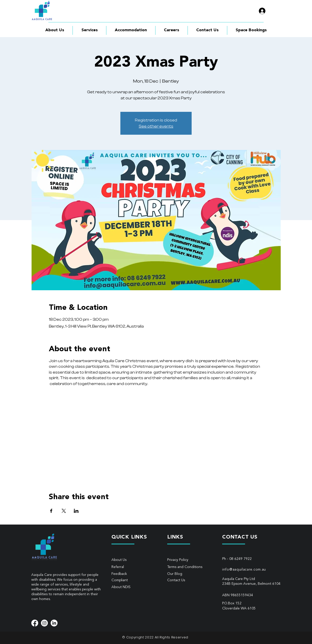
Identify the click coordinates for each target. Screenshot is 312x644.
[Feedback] (130, 574)
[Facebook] (35, 623)
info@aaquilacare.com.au (244, 570)
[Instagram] (44, 623)
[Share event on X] (64, 511)
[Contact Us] (185, 580)
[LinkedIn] (54, 623)
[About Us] (130, 560)
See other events (156, 126)
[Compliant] (130, 580)
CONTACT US (240, 537)
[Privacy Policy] (185, 560)
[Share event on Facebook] (51, 511)
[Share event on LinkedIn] (76, 511)
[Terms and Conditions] (187, 567)
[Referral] (130, 567)
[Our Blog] (190, 574)
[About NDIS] (130, 587)
